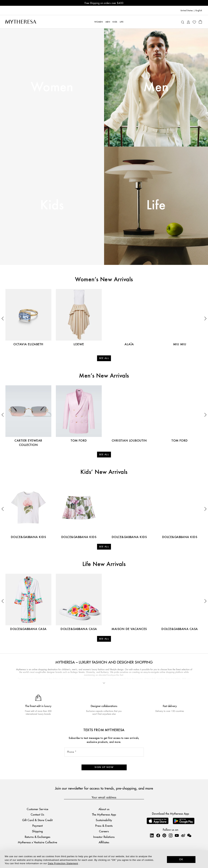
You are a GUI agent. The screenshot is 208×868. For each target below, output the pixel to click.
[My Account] (188, 22)
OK (181, 859)
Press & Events (104, 826)
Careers (104, 831)
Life (156, 206)
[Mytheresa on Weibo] (183, 836)
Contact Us (37, 815)
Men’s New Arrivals (104, 376)
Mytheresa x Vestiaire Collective (37, 842)
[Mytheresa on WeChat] (189, 836)
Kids (52, 206)
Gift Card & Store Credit (37, 820)
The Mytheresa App (104, 815)
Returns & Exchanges (37, 837)
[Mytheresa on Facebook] (158, 836)
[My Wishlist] (194, 22)
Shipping (37, 831)
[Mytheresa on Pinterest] (164, 836)
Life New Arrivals (104, 564)
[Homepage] (21, 22)
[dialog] (104, 859)
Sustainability (104, 820)
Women (52, 87)
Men (156, 87)
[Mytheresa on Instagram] (171, 836)
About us (104, 809)
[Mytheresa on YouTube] (177, 836)
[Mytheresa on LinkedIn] (152, 836)
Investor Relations (104, 837)
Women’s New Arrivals (104, 280)
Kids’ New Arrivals (104, 472)
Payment (37, 826)
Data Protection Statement (63, 863)
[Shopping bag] (200, 22)
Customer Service (37, 809)
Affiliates (104, 842)
